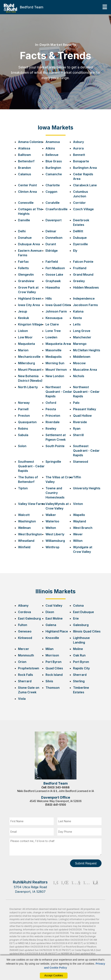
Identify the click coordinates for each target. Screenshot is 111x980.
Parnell (23, 409)
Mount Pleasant (30, 370)
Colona (78, 605)
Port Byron (54, 662)
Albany (23, 605)
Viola (22, 699)
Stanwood (81, 462)
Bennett (79, 155)
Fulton (23, 625)
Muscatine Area (85, 370)
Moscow (79, 363)
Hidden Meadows (86, 287)
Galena (51, 625)
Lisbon (23, 331)
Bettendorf (26, 161)
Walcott (24, 515)
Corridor (79, 203)
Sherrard (80, 675)
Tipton (23, 488)
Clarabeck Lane (85, 185)
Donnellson (54, 238)
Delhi (22, 231)
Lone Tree (53, 331)
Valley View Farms (32, 504)
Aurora (78, 148)
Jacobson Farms (85, 305)
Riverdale (53, 422)
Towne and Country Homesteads (55, 493)
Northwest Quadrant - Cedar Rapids (86, 392)
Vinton (78, 504)
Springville (53, 462)
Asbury (78, 142)
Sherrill (78, 435)
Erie (76, 618)
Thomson (53, 688)
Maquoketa (26, 344)
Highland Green (30, 298)
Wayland (80, 521)
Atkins (50, 148)
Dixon (50, 612)
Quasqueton (27, 422)
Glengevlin (26, 275)
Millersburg (26, 363)
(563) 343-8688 (59, 787)
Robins (23, 429)
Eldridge (52, 251)
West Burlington (30, 534)
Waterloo (52, 521)
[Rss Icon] (96, 887)
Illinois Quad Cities (87, 631)
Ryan (77, 429)
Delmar (51, 231)
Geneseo (25, 631)
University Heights (87, 488)
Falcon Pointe (83, 262)
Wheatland (26, 541)
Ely (75, 251)
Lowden (51, 337)
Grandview (26, 281)
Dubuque (80, 238)
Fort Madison (55, 268)
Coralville (53, 203)
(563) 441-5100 (56, 805)
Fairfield (52, 262)
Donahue (25, 238)
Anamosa (53, 142)
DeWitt (78, 231)
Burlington (53, 168)
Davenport (54, 220)
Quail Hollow (82, 416)
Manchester (82, 337)
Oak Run (79, 655)
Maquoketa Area (58, 344)
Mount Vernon (56, 370)
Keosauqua (54, 318)
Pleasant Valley (85, 409)
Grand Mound (83, 275)
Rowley (51, 429)
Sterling (79, 681)
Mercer (24, 649)
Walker (51, 515)
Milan (50, 649)
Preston (24, 416)
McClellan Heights (87, 350)
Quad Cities (54, 668)
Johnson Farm (56, 311)
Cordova (24, 612)
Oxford (51, 403)
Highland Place (57, 631)
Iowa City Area (29, 305)
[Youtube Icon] (76, 887)
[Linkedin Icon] (65, 887)
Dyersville (80, 244)
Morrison (52, 655)
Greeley (79, 281)
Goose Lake (54, 275)
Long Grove (82, 331)
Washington (27, 521)
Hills (49, 298)
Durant (51, 244)
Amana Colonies (30, 142)
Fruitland (80, 268)
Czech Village (83, 209)
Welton (51, 528)
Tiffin (77, 477)
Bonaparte (81, 161)
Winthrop (52, 547)
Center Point (27, 185)
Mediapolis (54, 357)
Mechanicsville (29, 357)
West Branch (83, 528)
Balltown (24, 155)
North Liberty (28, 387)
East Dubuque (83, 612)
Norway (24, 403)
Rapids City (81, 668)
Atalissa (24, 148)
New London (55, 376)
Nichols (79, 376)
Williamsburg (55, 541)
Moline (78, 649)
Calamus (25, 174)
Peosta (51, 409)
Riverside (80, 422)
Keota (77, 318)
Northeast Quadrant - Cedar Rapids (59, 392)
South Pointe (55, 446)
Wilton (78, 541)
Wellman (24, 528)
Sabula (23, 435)
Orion (22, 662)
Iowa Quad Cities (58, 305)
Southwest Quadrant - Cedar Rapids (31, 466)
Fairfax (23, 262)
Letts (77, 324)
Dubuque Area (29, 244)
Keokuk (24, 318)
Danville (24, 220)
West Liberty (55, 534)
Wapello (79, 515)
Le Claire (52, 324)
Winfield (24, 547)
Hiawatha (53, 287)
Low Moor (25, 337)
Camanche (54, 174)
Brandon (24, 168)
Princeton (53, 416)
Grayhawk (53, 281)
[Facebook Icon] (56, 887)
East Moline (54, 618)
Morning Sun (55, 363)
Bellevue (52, 155)
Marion (23, 350)
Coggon (51, 192)
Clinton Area (27, 192)
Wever (78, 534)
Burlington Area (85, 168)
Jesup (23, 311)
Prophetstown (29, 668)
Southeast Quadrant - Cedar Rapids (86, 451)
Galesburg (81, 625)
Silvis (49, 681)
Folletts (23, 268)
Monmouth (26, 655)
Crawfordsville (57, 209)
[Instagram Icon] (87, 887)
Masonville (54, 350)
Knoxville (52, 638)
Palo (76, 403)
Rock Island (54, 675)
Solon (22, 446)
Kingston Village (30, 324)
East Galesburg (29, 618)
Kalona (78, 311)
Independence (84, 298)
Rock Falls (26, 675)
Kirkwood (25, 638)
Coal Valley (54, 605)
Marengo (80, 344)
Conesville (26, 203)
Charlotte (53, 185)
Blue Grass (54, 161)
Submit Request (86, 863)
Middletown (82, 357)
